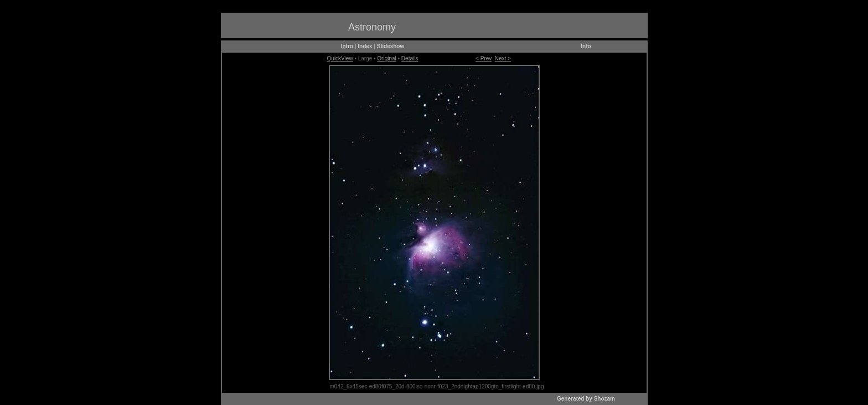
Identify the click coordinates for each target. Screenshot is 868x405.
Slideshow (391, 46)
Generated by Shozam (586, 399)
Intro (347, 46)
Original (386, 58)
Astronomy (372, 27)
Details (410, 58)
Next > (503, 58)
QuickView (340, 58)
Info (586, 46)
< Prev (484, 58)
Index (365, 46)
